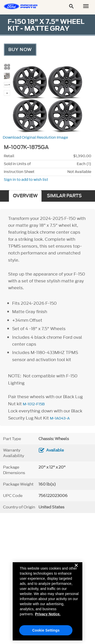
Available (55, 450)
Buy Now (20, 50)
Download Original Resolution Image (35, 138)
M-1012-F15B (34, 404)
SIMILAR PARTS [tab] (64, 196)
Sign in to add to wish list (26, 180)
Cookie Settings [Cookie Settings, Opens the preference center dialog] (46, 633)
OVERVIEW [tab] (25, 196)
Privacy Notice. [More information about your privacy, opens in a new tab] (48, 617)
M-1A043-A (60, 418)
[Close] (76, 572)
